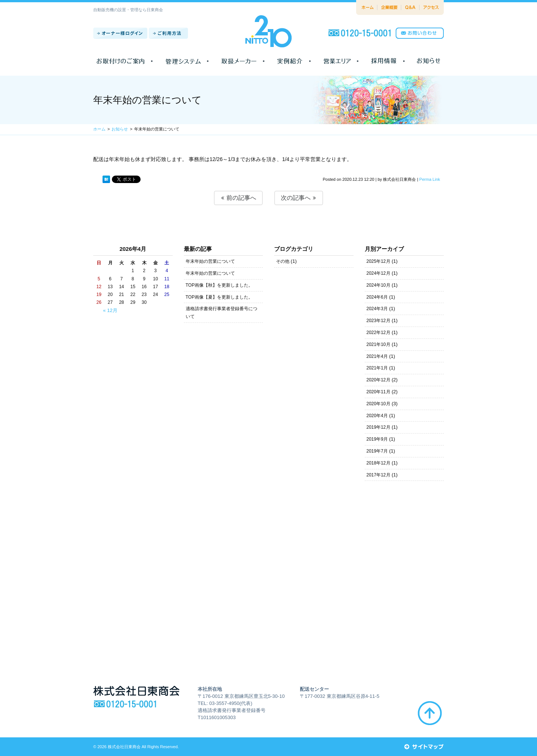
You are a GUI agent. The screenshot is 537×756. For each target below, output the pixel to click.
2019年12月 (379, 427)
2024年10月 (379, 285)
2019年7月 (377, 451)
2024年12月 (379, 273)
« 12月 (110, 310)
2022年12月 (379, 333)
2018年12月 (379, 463)
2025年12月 (379, 261)
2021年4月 (377, 356)
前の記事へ (238, 198)
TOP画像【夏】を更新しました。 (219, 297)
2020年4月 (377, 416)
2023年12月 (379, 321)
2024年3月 (377, 309)
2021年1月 (377, 368)
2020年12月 (379, 380)
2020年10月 (379, 404)
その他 (283, 261)
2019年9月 (377, 439)
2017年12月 (379, 475)
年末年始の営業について (210, 261)
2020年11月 (379, 392)
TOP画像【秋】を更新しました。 (219, 285)
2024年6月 (377, 297)
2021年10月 (379, 344)
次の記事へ (299, 198)
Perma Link (430, 179)
